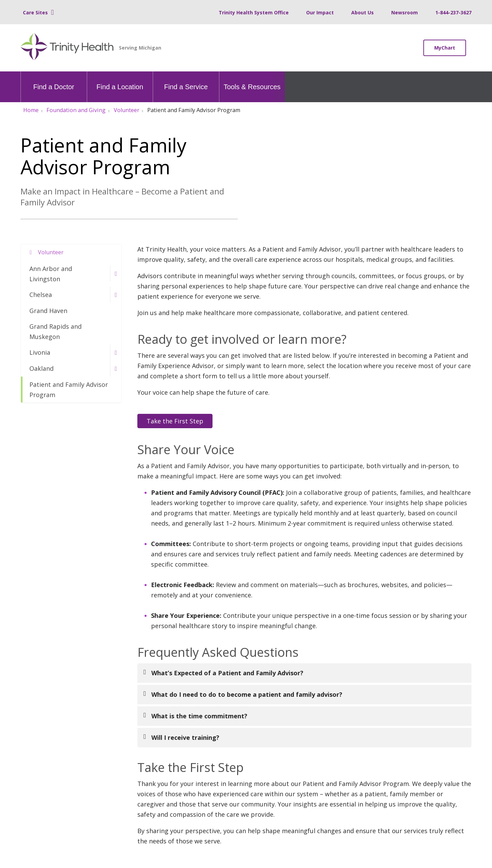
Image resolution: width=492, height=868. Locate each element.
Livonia (40, 352)
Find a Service (186, 81)
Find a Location (120, 81)
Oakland (42, 368)
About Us (363, 12)
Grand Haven (48, 311)
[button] (116, 274)
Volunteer (51, 252)
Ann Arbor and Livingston (51, 274)
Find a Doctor (54, 81)
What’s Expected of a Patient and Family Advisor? (227, 673)
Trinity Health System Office (254, 12)
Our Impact (320, 12)
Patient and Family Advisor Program (69, 390)
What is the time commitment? (199, 716)
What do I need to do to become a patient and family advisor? (247, 694)
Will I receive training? (185, 737)
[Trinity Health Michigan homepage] (67, 48)
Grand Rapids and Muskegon (56, 331)
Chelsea (41, 295)
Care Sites (35, 12)
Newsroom (405, 12)
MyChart (445, 48)
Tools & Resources (252, 81)
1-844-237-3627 (453, 12)
